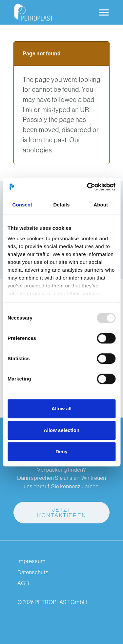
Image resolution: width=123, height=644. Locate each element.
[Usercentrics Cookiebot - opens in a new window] (88, 187)
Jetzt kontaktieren (62, 513)
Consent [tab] (22, 205)
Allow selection (61, 430)
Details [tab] (62, 205)
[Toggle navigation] (104, 12)
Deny (61, 451)
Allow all (61, 409)
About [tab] (101, 205)
